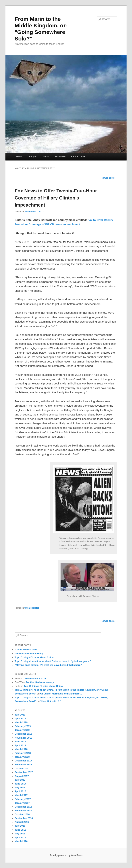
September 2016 (24, 818)
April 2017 (20, 791)
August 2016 (22, 822)
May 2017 (20, 787)
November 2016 (23, 811)
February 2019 (23, 726)
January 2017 (22, 803)
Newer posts (110, 178)
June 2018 (20, 742)
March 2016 (21, 841)
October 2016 (22, 814)
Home (19, 157)
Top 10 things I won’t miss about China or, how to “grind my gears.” (53, 661)
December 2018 (23, 734)
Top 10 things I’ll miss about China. (34, 657)
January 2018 (22, 757)
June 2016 (20, 830)
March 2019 (21, 722)
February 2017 (23, 799)
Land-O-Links (78, 157)
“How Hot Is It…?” (50, 701)
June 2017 (20, 784)
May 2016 (20, 834)
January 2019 (22, 730)
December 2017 (23, 761)
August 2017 (22, 776)
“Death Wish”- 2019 (26, 650)
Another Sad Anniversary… (30, 654)
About (46, 157)
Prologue (32, 157)
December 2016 (23, 807)
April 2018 (20, 745)
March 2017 (21, 795)
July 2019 (20, 715)
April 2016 (20, 837)
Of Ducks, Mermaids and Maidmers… (61, 694)
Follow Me (60, 157)
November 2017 (23, 764)
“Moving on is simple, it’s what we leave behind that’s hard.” (49, 665)
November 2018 (23, 738)
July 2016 (20, 826)
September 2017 (24, 772)
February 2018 (23, 753)
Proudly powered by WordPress (66, 855)
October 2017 (22, 768)
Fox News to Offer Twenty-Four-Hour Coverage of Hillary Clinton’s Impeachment (56, 198)
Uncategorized (32, 608)
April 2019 (20, 719)
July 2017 (20, 780)
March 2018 (21, 749)
